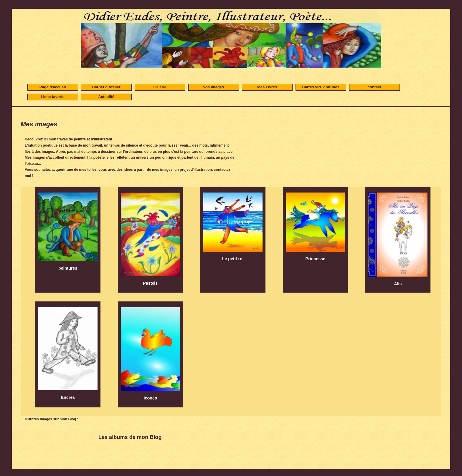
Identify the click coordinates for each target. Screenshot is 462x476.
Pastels (150, 238)
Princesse (315, 225)
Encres (68, 352)
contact (374, 87)
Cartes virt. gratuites (321, 87)
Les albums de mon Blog (130, 437)
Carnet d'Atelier (106, 87)
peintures (68, 230)
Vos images (213, 87)
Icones (150, 353)
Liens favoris (53, 97)
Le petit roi (233, 225)
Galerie (160, 87)
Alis (398, 238)
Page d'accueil (53, 87)
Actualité (106, 97)
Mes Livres (267, 87)
